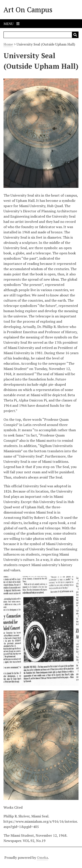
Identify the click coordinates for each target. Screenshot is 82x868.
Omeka (42, 857)
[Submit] (75, 35)
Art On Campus (28, 10)
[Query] (41, 35)
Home (8, 44)
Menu (11, 24)
